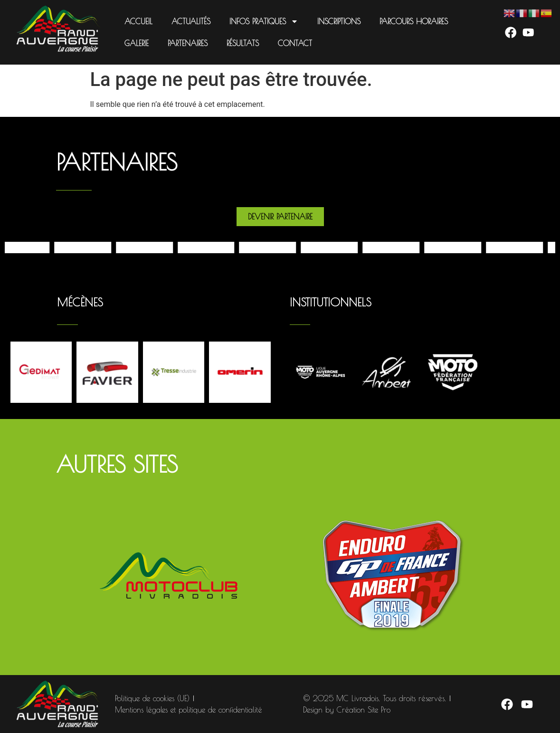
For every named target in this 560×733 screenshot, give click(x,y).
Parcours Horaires (414, 21)
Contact (295, 43)
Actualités (191, 21)
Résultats (243, 43)
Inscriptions (339, 21)
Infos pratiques (264, 21)
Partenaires (188, 43)
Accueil (138, 21)
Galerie (137, 43)
